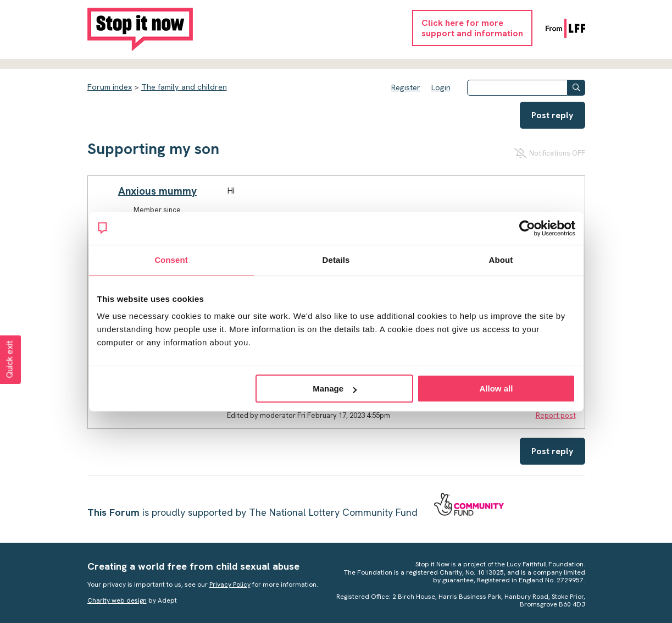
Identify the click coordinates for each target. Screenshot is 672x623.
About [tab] (501, 260)
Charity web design (117, 600)
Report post (556, 415)
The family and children (184, 87)
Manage (335, 388)
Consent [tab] (171, 260)
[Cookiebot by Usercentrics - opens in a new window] (527, 228)
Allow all (496, 388)
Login (441, 87)
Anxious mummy (157, 191)
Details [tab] (336, 260)
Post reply (552, 115)
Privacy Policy (230, 585)
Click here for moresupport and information (472, 28)
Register (406, 87)
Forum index (110, 87)
